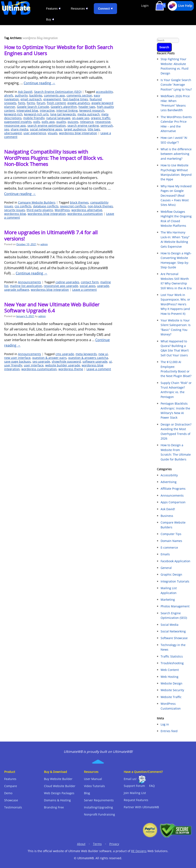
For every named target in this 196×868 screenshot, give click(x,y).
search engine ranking (83, 126)
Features (10, 779)
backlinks (36, 95)
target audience (75, 129)
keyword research (92, 110)
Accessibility (169, 475)
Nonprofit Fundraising (99, 814)
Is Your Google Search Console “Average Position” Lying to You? (176, 85)
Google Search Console (33, 107)
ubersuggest (13, 133)
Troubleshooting (172, 663)
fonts (22, 103)
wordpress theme (71, 369)
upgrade (103, 286)
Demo (8, 793)
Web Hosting (170, 677)
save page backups (17, 361)
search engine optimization (47, 126)
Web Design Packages (59, 793)
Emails (165, 554)
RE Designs (139, 851)
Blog (87, 793)
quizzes (73, 122)
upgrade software (17, 290)
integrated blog (27, 110)
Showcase (11, 800)
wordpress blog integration (78, 133)
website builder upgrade (63, 365)
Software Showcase (174, 638)
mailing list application (26, 286)
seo (7, 129)
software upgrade (95, 361)
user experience (35, 133)
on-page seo (81, 118)
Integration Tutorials (175, 581)
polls (37, 122)
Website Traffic (171, 697)
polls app (48, 122)
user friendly (13, 365)
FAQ (152, 786)
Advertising (169, 482)
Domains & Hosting (57, 800)
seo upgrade (41, 361)
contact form (90, 282)
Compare (11, 786)
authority (21, 95)
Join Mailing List (135, 793)
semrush (107, 126)
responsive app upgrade (61, 286)
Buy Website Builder (58, 779)
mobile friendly (34, 118)
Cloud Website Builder (60, 786)
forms (31, 103)
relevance (87, 122)
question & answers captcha (88, 358)
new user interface (17, 358)
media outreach (89, 114)
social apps (88, 286)
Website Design (171, 683)
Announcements (30, 282)
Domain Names (171, 541)
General (166, 568)
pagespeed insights (18, 122)
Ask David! (25, 92)
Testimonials (13, 807)
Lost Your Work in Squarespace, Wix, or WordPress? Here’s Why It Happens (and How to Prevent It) (175, 304)
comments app (54, 95)
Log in (165, 724)
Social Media (170, 625)
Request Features (136, 800)
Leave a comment (84, 290)
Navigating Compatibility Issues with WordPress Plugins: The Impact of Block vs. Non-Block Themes (54, 158)
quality (61, 122)
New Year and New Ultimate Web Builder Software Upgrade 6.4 (52, 307)
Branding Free (54, 807)
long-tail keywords (63, 114)
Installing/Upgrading (98, 807)
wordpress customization (85, 214)
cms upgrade (65, 354)
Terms (97, 844)
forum (41, 103)
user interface (34, 365)
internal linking (67, 110)
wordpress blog (15, 214)
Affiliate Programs (173, 489)
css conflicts (23, 206)
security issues (15, 210)
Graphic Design (171, 574)
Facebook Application (175, 561)
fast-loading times (75, 99)
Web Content (170, 670)
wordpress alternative (87, 210)
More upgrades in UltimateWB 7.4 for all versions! (51, 235)
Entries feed (169, 731)
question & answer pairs (49, 358)
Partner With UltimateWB (141, 807)
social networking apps (46, 129)
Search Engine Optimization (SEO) (58, 92)
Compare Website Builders (37, 202)
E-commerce (169, 547)
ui (110, 361)
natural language (58, 118)
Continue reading (39, 83)
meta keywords (86, 354)
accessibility (104, 92)
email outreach (31, 99)
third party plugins (40, 210)
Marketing (168, 600)
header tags (87, 107)
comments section (79, 95)
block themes (79, 202)
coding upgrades (67, 282)
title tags (94, 129)
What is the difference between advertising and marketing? (176, 154)
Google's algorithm (64, 107)
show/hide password (66, 361)
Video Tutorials (94, 786)
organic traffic (101, 118)
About (81, 844)
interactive (47, 110)
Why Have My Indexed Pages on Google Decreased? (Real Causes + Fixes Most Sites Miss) (176, 196)
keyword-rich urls (36, 114)
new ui (103, 354)
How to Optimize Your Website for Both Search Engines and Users (59, 50)
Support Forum (134, 786)
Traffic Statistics (172, 656)
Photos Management (175, 606)
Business (167, 516)
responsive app (15, 126)
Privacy (114, 844)
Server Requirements (99, 800)
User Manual (93, 779)
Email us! (130, 779)
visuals (53, 133)
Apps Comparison (173, 502)
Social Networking (173, 631)
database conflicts (46, 206)
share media (19, 129)
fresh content (56, 103)
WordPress (62, 210)
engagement (52, 99)
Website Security (172, 690)
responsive (103, 122)
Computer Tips (171, 534)
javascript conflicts (73, 206)
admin (44, 244)
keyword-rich (13, 114)
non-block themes (100, 206)
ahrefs (9, 95)
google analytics (79, 103)
